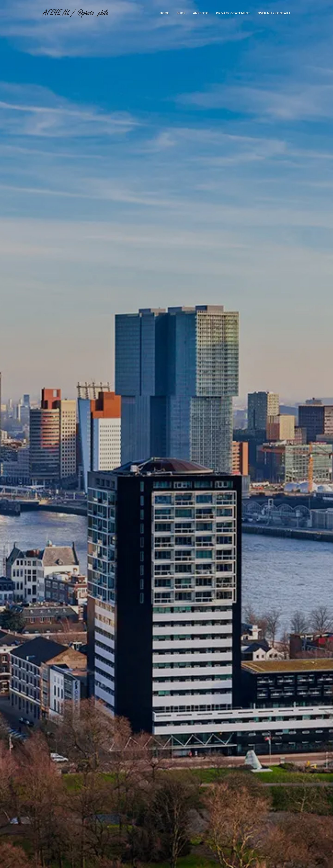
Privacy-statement (233, 13)
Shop (181, 13)
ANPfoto (201, 13)
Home (165, 13)
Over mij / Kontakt (274, 13)
